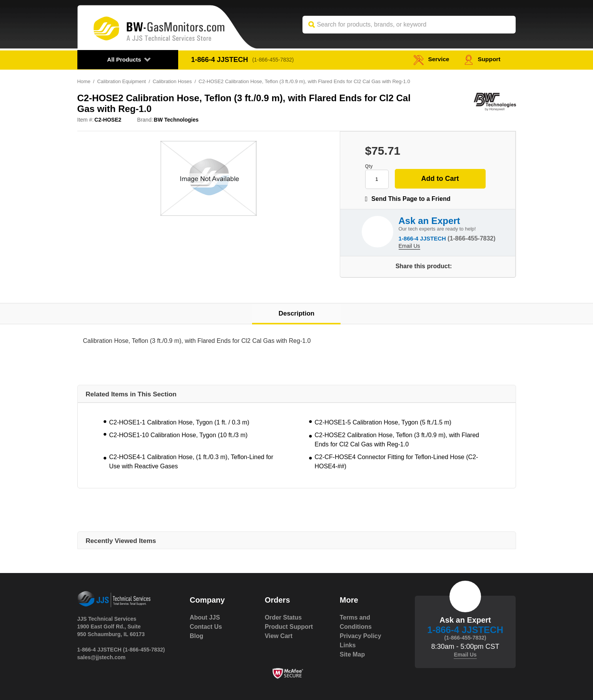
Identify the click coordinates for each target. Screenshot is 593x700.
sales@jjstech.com (102, 657)
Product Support (289, 627)
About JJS (205, 617)
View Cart (279, 636)
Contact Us (206, 627)
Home (84, 81)
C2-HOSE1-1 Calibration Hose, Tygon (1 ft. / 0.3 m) (179, 422)
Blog (197, 636)
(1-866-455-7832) (274, 60)
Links (348, 645)
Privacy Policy (361, 636)
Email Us (409, 246)
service (430, 59)
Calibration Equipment (122, 81)
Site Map (352, 654)
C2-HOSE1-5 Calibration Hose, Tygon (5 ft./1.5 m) (383, 422)
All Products (124, 59)
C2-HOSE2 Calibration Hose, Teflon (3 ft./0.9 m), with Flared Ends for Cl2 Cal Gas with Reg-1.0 (397, 440)
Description (297, 313)
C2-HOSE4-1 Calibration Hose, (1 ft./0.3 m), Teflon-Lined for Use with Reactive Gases (191, 462)
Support (482, 59)
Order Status (283, 617)
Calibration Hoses (173, 81)
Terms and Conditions (356, 622)
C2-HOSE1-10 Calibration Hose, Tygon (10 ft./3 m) (179, 435)
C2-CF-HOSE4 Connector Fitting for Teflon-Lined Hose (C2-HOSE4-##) (397, 462)
